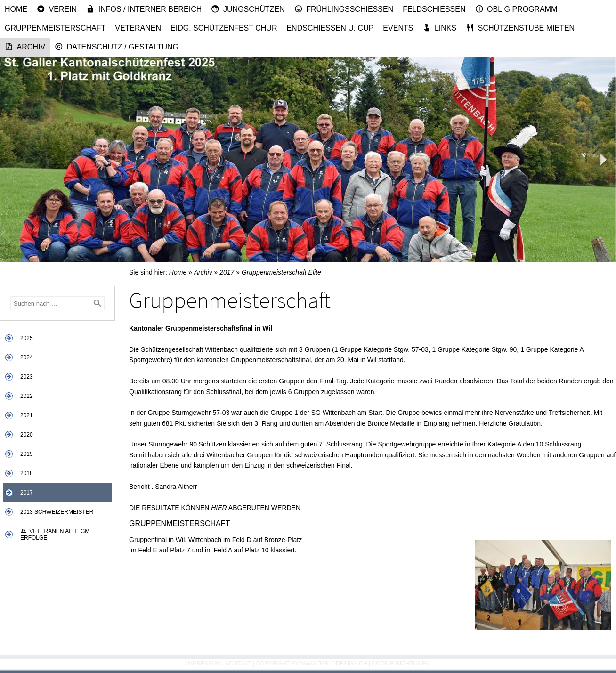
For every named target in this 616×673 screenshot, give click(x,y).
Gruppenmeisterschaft (55, 28)
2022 (27, 396)
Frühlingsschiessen (344, 9)
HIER (219, 508)
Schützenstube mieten (520, 28)
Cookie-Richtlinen (401, 664)
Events (398, 28)
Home (16, 9)
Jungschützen (248, 9)
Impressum (204, 664)
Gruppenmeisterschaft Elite (281, 272)
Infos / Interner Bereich (144, 9)
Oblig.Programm (516, 9)
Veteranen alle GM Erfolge (55, 535)
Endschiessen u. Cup (330, 28)
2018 (27, 473)
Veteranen (138, 28)
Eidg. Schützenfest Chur (224, 28)
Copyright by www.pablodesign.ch (312, 664)
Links (439, 28)
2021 (27, 415)
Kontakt (238, 664)
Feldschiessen (434, 9)
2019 (27, 454)
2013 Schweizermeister (57, 512)
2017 (27, 493)
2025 (27, 338)
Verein (57, 9)
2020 (27, 435)
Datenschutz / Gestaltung (117, 47)
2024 (27, 357)
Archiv (25, 47)
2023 (27, 377)
